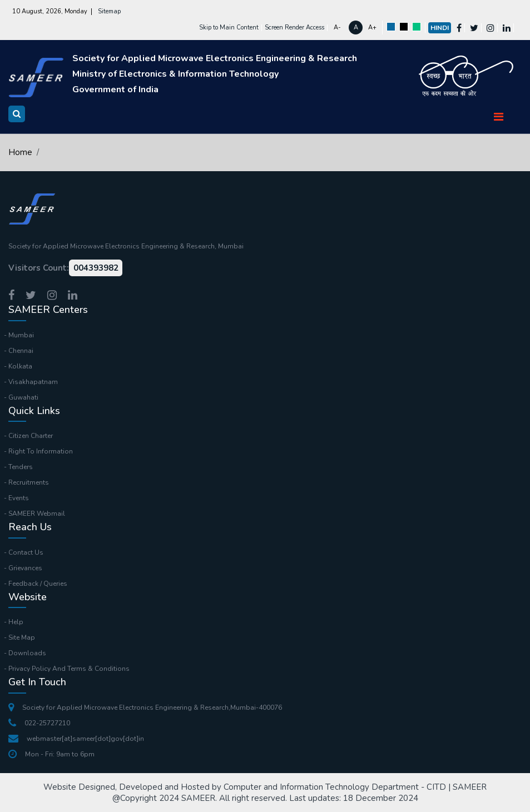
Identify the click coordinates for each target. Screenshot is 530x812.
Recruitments (29, 482)
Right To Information (41, 451)
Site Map (22, 637)
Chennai (21, 351)
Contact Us (26, 552)
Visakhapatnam (33, 382)
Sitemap (109, 11)
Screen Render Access (294, 28)
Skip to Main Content (229, 28)
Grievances (25, 568)
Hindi (440, 28)
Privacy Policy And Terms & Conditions (69, 669)
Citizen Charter (31, 436)
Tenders (21, 467)
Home (20, 152)
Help (16, 622)
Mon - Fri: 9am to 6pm (51, 754)
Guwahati (23, 397)
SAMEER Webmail (37, 514)
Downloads (27, 653)
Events (19, 498)
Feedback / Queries (38, 584)
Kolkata (20, 366)
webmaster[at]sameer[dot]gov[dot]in (76, 739)
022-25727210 (39, 723)
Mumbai (21, 335)
